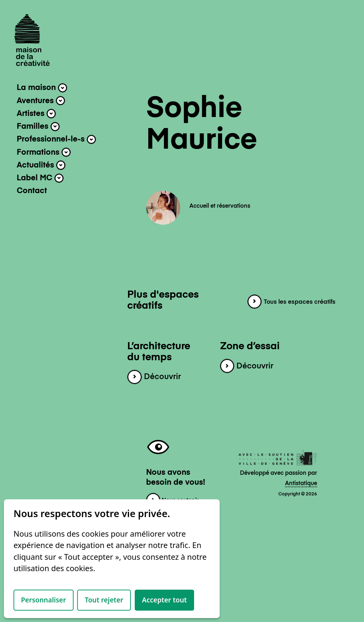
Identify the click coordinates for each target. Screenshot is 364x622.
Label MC (40, 178)
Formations (44, 152)
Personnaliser (44, 600)
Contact (32, 191)
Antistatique (301, 483)
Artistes (36, 113)
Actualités (41, 165)
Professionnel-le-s (56, 139)
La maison (42, 88)
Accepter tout (165, 600)
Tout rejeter (104, 600)
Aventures (41, 101)
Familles (38, 127)
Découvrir (154, 377)
